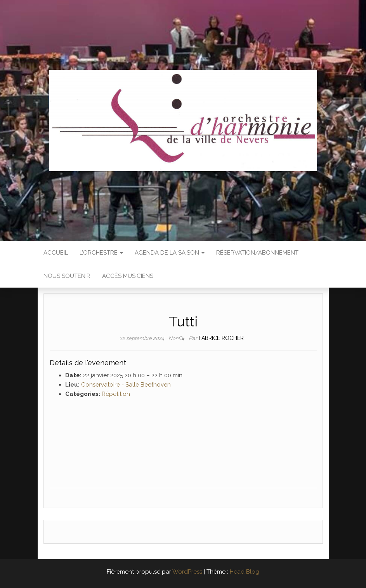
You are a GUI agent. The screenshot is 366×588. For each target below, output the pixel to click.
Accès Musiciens (128, 276)
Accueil (56, 253)
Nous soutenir (67, 276)
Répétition (116, 394)
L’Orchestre (101, 253)
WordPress (187, 572)
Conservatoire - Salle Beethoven (126, 385)
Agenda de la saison (170, 253)
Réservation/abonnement (257, 253)
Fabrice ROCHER (221, 338)
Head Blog (245, 572)
